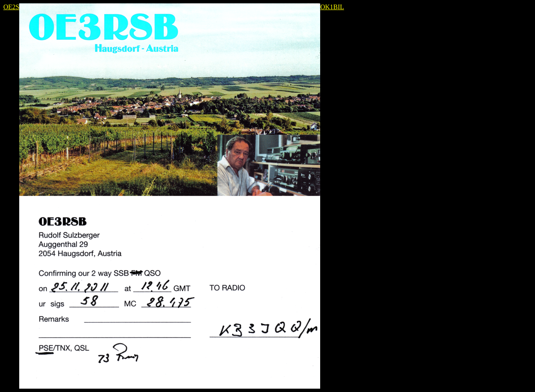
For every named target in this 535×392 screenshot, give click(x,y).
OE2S (11, 7)
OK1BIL (332, 7)
